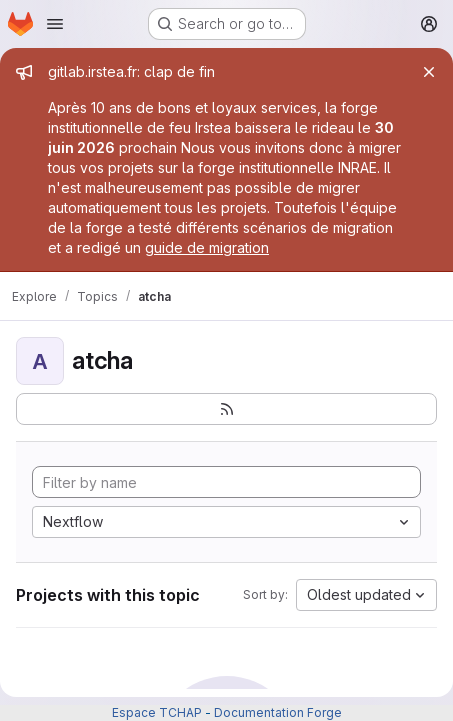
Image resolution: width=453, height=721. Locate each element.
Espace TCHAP (157, 712)
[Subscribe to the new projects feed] (226, 409)
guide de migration (207, 247)
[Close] (429, 72)
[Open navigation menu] (55, 24)
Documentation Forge (278, 712)
